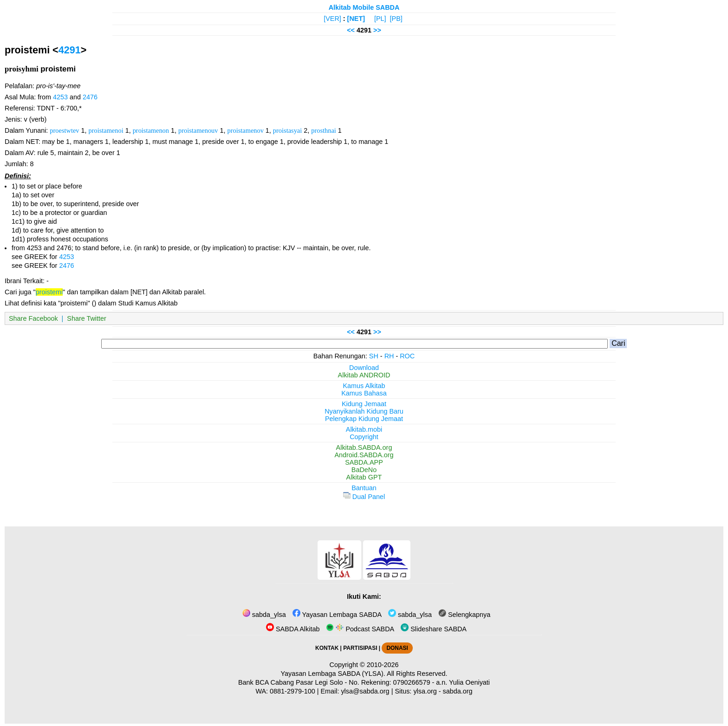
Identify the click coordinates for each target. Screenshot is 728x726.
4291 (70, 50)
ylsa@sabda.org (365, 691)
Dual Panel (364, 497)
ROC (407, 356)
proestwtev (64, 130)
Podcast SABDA (360, 629)
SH (374, 356)
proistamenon (151, 130)
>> (377, 30)
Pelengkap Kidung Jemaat (364, 419)
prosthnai (324, 130)
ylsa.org (425, 691)
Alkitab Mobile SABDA (364, 7)
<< (351, 30)
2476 (90, 97)
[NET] (356, 19)
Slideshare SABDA (434, 629)
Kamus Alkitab (364, 386)
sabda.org (458, 691)
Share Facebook (33, 318)
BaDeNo (364, 470)
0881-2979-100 (292, 691)
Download (364, 368)
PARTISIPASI (360, 648)
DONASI (397, 648)
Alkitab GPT (364, 477)
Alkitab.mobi (364, 429)
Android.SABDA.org (364, 455)
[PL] (380, 19)
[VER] (332, 19)
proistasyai (287, 130)
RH (389, 356)
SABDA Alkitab (293, 629)
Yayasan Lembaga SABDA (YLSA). (333, 674)
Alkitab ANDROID (364, 375)
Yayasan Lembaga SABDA (337, 615)
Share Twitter (87, 318)
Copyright (364, 437)
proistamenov (246, 130)
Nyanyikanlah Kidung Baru (364, 411)
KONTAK (327, 648)
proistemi (49, 292)
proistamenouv (198, 130)
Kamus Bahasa (364, 393)
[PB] (396, 19)
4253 (60, 97)
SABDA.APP (364, 462)
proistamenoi (106, 130)
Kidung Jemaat (364, 404)
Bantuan (364, 488)
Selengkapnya (464, 615)
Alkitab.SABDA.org (364, 447)
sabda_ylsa (264, 615)
